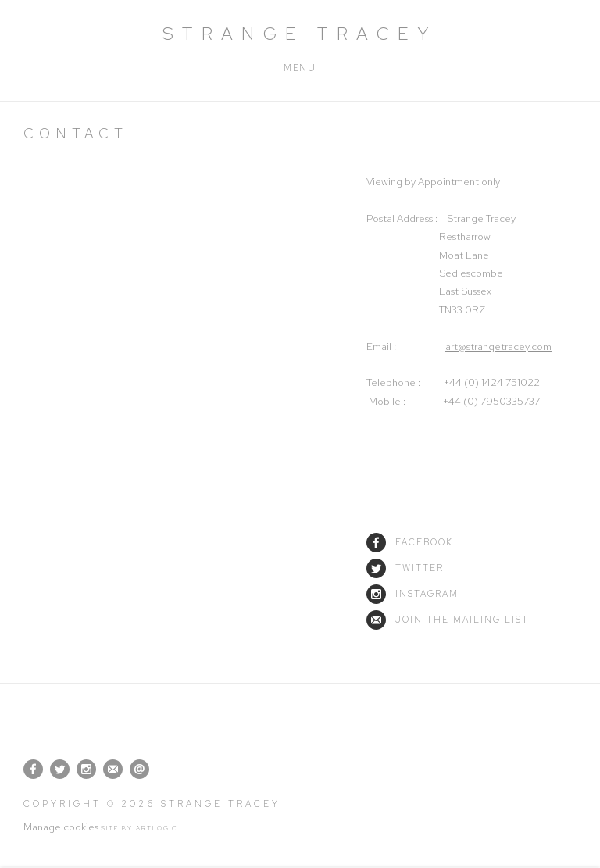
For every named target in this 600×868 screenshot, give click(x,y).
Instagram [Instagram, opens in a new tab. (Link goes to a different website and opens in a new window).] (86, 770)
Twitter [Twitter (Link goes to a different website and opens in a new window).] (405, 568)
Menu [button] (300, 68)
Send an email (139, 769)
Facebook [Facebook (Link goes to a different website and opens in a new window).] (410, 542)
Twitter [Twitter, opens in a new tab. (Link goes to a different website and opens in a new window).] (60, 770)
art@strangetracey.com (498, 346)
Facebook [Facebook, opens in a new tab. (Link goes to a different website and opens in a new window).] (33, 770)
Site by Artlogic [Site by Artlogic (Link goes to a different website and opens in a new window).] (139, 828)
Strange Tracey (300, 34)
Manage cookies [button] (61, 827)
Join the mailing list (448, 620)
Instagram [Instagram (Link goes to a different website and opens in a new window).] (412, 594)
